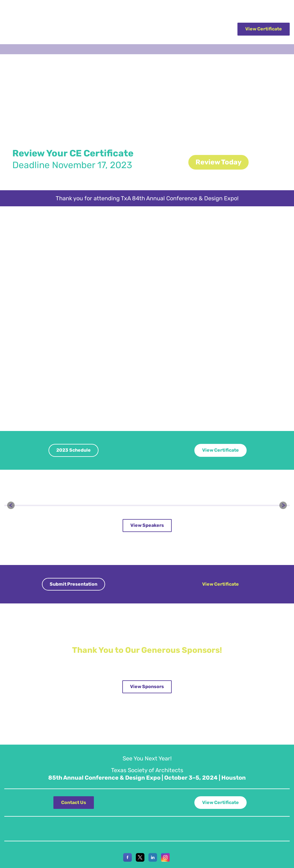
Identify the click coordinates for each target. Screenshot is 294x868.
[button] (11, 505)
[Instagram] (165, 860)
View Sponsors (147, 687)
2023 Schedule (73, 450)
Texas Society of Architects (28, 9)
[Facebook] (127, 860)
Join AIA (282, 9)
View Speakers (147, 525)
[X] (140, 860)
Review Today (218, 162)
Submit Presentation (73, 584)
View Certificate (264, 29)
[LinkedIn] (153, 860)
